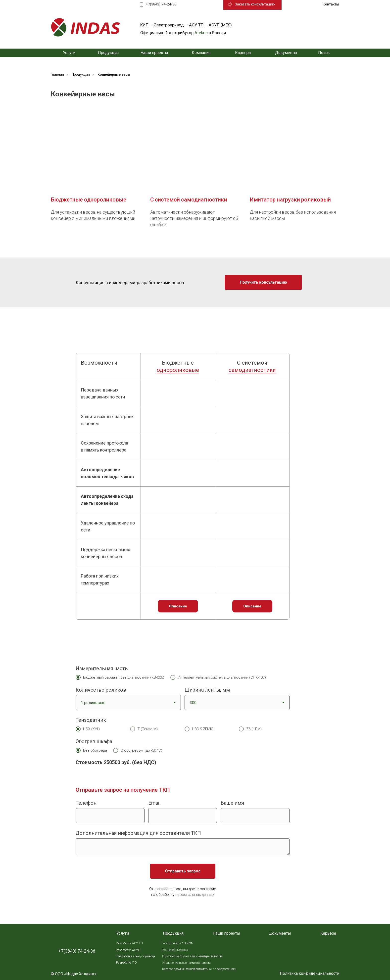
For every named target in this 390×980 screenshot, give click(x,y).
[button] (255, 4)
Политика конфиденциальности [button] (310, 973)
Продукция (81, 74)
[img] (86, 27)
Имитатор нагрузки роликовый (290, 200)
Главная (57, 74)
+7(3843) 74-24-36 (161, 4)
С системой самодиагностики (189, 200)
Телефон (86, 803)
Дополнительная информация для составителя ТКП (138, 833)
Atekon (201, 33)
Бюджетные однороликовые (89, 200)
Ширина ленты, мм (207, 690)
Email (154, 803)
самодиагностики (252, 370)
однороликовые (178, 370)
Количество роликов (101, 690)
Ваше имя (232, 803)
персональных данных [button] (195, 895)
